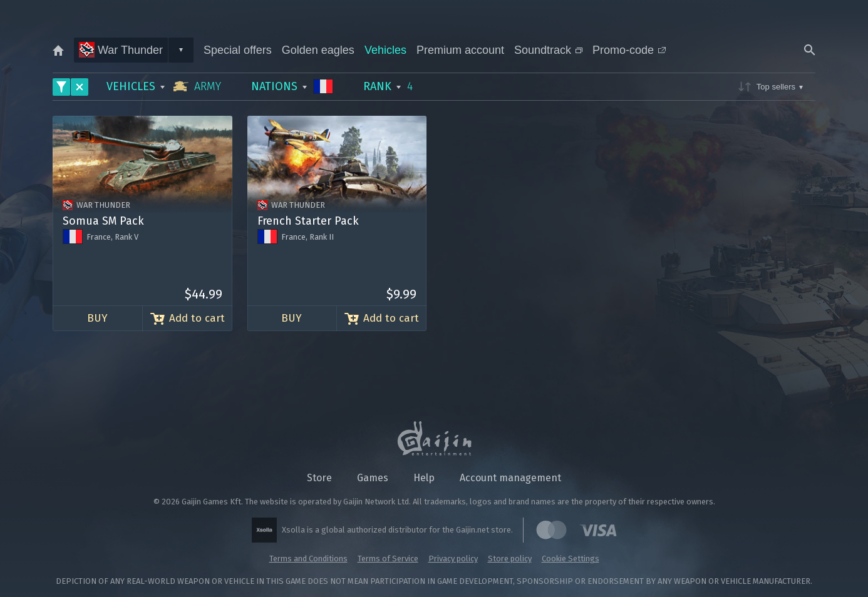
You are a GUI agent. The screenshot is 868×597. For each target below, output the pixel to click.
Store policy (510, 559)
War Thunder (121, 50)
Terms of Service (388, 559)
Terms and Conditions (308, 559)
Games (373, 478)
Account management (510, 478)
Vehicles (385, 50)
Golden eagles (318, 50)
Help (424, 478)
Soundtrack (548, 50)
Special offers (238, 50)
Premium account (460, 50)
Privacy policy (453, 559)
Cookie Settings (571, 559)
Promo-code (629, 50)
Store (319, 478)
